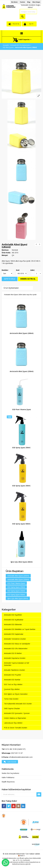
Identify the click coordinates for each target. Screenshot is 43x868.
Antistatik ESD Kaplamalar (14, 634)
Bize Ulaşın (36, 2)
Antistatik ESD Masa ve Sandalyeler (17, 644)
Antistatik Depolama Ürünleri (15, 658)
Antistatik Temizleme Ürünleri (15, 639)
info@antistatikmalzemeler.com (21, 757)
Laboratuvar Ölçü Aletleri (13, 723)
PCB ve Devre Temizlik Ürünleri (16, 728)
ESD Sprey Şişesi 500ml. (21, 524)
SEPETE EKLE (10, 279)
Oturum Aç (16, 24)
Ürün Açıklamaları (11, 288)
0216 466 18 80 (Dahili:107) (15, 749)
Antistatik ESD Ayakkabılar (14, 620)
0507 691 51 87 (17, 753)
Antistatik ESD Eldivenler (13, 624)
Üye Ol (31, 24)
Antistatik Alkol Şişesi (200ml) (22, 333)
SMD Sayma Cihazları (12, 708)
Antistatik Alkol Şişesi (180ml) (14, 246)
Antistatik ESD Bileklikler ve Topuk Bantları (20, 629)
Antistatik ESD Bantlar (12, 680)
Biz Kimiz (14, 2)
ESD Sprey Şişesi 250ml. (21, 448)
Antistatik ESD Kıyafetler (13, 615)
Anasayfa (6, 45)
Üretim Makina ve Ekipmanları (15, 718)
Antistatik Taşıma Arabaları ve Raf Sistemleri (17, 664)
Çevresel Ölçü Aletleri (12, 689)
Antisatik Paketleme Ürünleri (14, 670)
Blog (29, 2)
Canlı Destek (10, 762)
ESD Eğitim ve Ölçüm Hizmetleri (16, 694)
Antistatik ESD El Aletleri (13, 653)
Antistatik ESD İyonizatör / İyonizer (17, 713)
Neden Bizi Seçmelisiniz (10, 773)
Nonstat (15, 250)
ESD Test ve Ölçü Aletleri (13, 684)
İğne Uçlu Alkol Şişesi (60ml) (22, 562)
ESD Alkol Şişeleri (8, 47)
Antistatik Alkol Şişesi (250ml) (22, 371)
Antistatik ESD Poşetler (13, 675)
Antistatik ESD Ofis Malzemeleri (20, 45)
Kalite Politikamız (8, 777)
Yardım (22, 2)
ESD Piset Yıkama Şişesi (22, 409)
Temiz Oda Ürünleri (11, 699)
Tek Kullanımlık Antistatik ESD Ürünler (18, 704)
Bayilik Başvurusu (8, 782)
